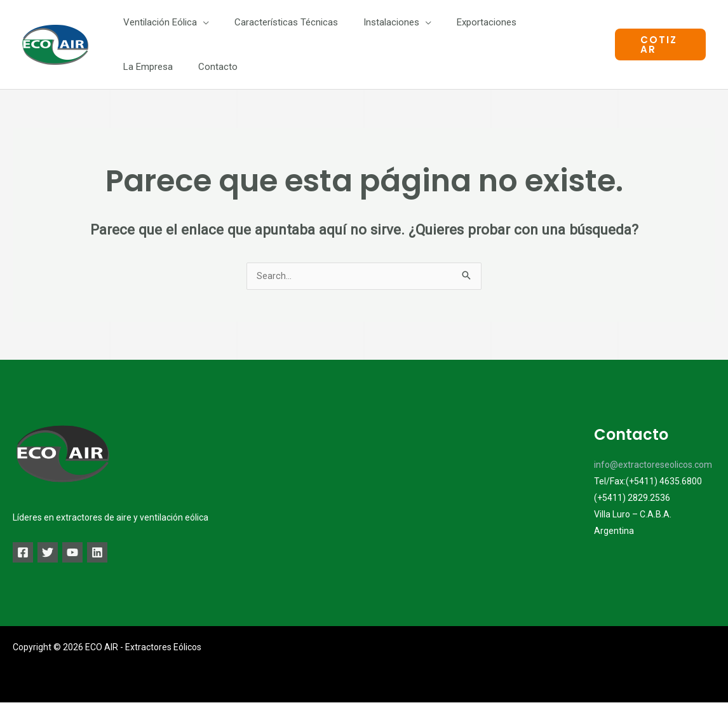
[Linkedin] (112, 553)
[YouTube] (83, 553)
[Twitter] (53, 553)
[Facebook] (23, 553)
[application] (200, 22)
